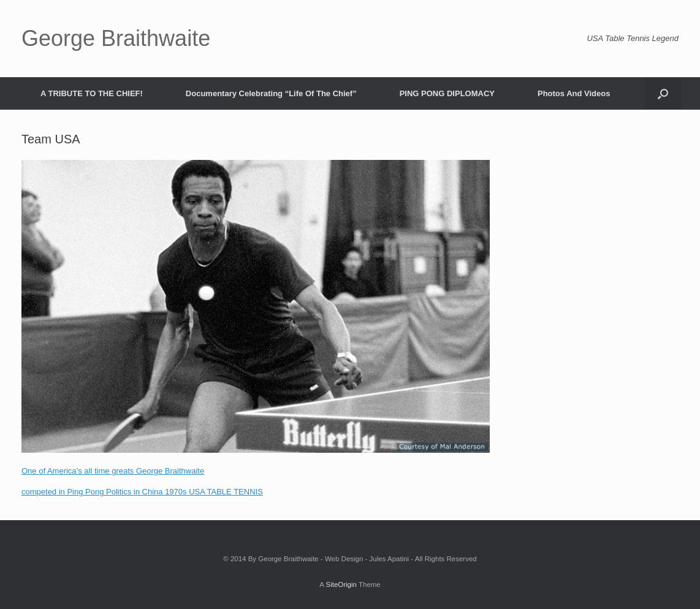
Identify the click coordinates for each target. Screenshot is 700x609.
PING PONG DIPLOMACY (447, 93)
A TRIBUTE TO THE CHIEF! (92, 93)
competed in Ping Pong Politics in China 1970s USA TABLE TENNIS (142, 492)
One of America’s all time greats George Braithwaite (113, 471)
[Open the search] (663, 93)
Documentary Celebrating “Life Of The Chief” (271, 93)
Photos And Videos (574, 93)
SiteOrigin (341, 584)
